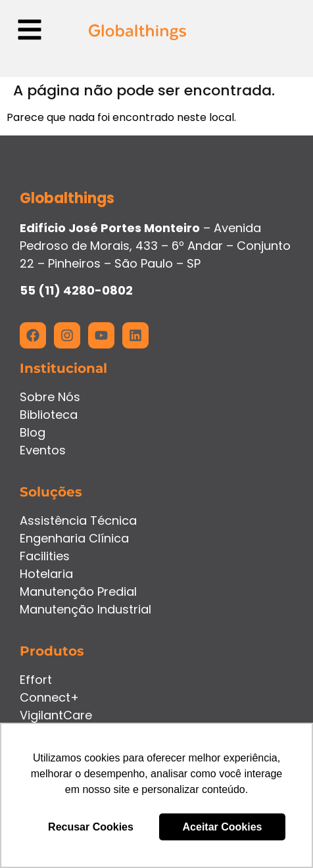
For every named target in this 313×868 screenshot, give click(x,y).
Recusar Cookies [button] (91, 827)
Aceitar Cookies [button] (223, 827)
